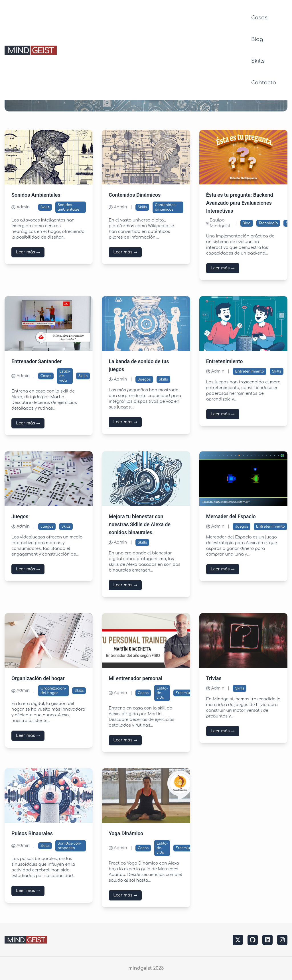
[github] (253, 940)
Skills (258, 61)
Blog (257, 39)
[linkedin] (267, 940)
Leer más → (28, 252)
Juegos (144, 379)
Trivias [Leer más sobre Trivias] (214, 679)
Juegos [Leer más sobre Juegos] (20, 517)
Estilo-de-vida (65, 376)
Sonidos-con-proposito (70, 846)
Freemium (184, 693)
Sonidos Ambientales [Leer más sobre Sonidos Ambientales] (36, 195)
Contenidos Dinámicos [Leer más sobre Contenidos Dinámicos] (135, 195)
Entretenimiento (249, 371)
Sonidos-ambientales (69, 207)
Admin (21, 207)
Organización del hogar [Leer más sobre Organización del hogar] (38, 679)
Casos (259, 18)
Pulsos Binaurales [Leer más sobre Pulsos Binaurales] (32, 834)
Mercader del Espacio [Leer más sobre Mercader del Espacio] (231, 517)
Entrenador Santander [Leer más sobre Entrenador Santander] (36, 362)
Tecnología (268, 223)
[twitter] (238, 940)
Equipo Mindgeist (218, 223)
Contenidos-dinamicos (166, 207)
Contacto (264, 83)
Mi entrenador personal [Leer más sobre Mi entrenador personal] (135, 679)
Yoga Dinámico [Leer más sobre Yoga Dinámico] (126, 834)
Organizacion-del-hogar (53, 691)
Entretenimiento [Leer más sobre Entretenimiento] (225, 362)
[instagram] (282, 940)
